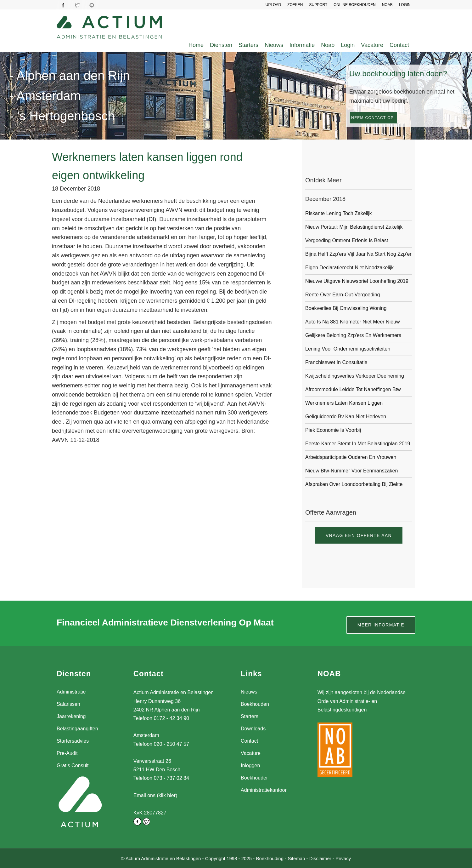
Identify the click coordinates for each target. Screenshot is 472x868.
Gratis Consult (73, 765)
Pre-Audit (67, 753)
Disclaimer (320, 858)
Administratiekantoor (264, 790)
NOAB (387, 5)
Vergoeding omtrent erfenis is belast (347, 240)
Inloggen (250, 765)
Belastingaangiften (77, 729)
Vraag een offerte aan (359, 535)
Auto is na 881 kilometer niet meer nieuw (353, 322)
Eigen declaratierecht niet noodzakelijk (349, 268)
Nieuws (274, 45)
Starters (248, 45)
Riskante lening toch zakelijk (338, 213)
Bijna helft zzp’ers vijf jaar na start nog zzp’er (358, 254)
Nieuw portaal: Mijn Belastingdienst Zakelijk (354, 227)
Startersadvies (73, 741)
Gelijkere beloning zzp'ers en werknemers (353, 335)
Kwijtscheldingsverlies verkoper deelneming (355, 376)
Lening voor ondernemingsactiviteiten (348, 349)
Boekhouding (270, 858)
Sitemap (296, 858)
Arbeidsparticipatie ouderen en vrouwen (351, 457)
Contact (399, 45)
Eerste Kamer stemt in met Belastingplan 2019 (358, 444)
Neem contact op (372, 118)
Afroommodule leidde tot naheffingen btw (353, 389)
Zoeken (295, 5)
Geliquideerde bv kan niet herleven (346, 417)
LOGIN (405, 5)
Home (196, 45)
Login (348, 45)
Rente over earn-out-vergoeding (343, 295)
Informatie (302, 45)
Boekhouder (254, 778)
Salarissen (68, 704)
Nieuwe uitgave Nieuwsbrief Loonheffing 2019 (357, 281)
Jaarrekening (71, 716)
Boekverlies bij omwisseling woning (346, 308)
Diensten (221, 45)
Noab (328, 45)
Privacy (343, 858)
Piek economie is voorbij (333, 430)
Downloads (253, 729)
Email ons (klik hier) (155, 795)
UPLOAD (273, 5)
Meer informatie (381, 625)
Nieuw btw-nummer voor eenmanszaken (351, 471)
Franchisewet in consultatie (336, 362)
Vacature (372, 45)
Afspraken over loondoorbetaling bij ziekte (354, 484)
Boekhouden (255, 704)
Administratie (71, 692)
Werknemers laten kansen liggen (344, 403)
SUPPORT (318, 5)
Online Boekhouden (354, 5)
